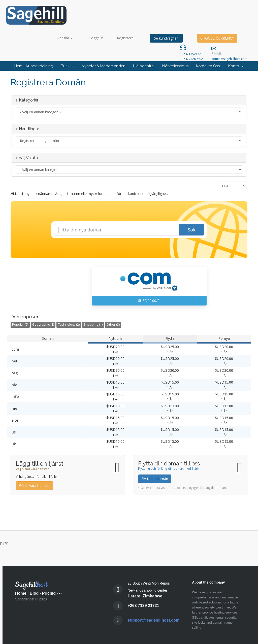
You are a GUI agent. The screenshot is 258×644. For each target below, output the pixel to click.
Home (21, 593)
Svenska (64, 38)
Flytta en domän (155, 479)
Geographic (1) (43, 325)
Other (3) (113, 325)
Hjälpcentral (144, 66)
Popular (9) (20, 325)
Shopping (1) (93, 325)
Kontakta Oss (208, 66)
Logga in (96, 38)
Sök (192, 230)
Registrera (125, 38)
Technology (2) (69, 325)
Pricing (49, 593)
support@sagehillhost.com (154, 620)
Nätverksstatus (175, 66)
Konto (236, 66)
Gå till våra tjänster (35, 485)
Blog (34, 593)
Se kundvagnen (166, 38)
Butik (67, 66)
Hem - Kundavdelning (34, 66)
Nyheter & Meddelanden (104, 66)
